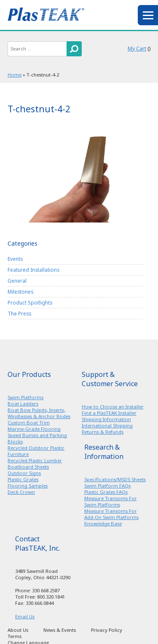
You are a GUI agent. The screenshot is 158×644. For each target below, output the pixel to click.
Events (15, 259)
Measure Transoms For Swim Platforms (111, 501)
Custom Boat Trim (29, 423)
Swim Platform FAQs (107, 486)
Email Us (25, 616)
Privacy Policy (107, 630)
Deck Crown (21, 492)
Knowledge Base (103, 523)
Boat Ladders (23, 404)
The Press (19, 313)
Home (15, 75)
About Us (18, 630)
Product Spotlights (30, 302)
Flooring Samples (28, 486)
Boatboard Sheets (28, 467)
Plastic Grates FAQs (106, 492)
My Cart (137, 49)
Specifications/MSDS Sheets (115, 479)
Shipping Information (106, 419)
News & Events (60, 630)
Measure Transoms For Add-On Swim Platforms (111, 514)
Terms (15, 636)
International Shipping (107, 425)
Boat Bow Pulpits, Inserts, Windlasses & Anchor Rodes (39, 413)
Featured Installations (33, 270)
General (17, 281)
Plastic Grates (23, 479)
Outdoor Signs (24, 473)
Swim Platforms (25, 397)
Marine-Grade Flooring (34, 429)
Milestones (20, 292)
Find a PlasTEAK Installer (109, 413)
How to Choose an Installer (113, 407)
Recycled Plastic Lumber (35, 460)
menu (148, 15)
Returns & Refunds (103, 432)
